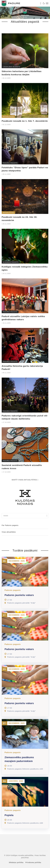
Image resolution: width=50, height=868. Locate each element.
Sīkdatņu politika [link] (16, 862)
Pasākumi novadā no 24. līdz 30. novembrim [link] (19, 219)
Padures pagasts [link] (10, 163)
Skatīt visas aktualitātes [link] (25, 480)
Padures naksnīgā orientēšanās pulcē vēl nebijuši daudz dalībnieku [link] (24, 417)
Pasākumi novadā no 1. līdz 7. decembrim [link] (25, 121)
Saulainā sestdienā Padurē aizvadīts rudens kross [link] (22, 467)
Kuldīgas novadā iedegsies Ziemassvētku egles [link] (25, 268)
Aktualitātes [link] (8, 116)
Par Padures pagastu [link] (10, 525)
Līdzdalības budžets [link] (11, 67)
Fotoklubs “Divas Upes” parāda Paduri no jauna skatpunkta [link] (25, 169)
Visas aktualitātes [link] (9, 532)
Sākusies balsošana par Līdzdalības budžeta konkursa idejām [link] (22, 73)
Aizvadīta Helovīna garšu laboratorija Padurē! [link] (22, 368)
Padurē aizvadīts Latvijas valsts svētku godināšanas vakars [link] (23, 318)
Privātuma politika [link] (33, 862)
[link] (20, 3)
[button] (4, 864)
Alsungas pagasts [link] (11, 262)
